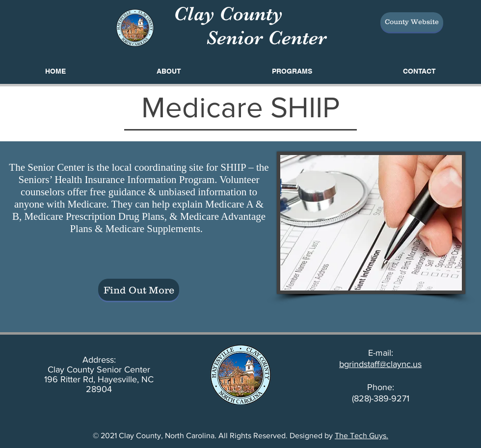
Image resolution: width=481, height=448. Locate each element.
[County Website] (412, 22)
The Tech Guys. (361, 435)
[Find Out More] (139, 290)
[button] (292, 71)
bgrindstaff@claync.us (380, 364)
